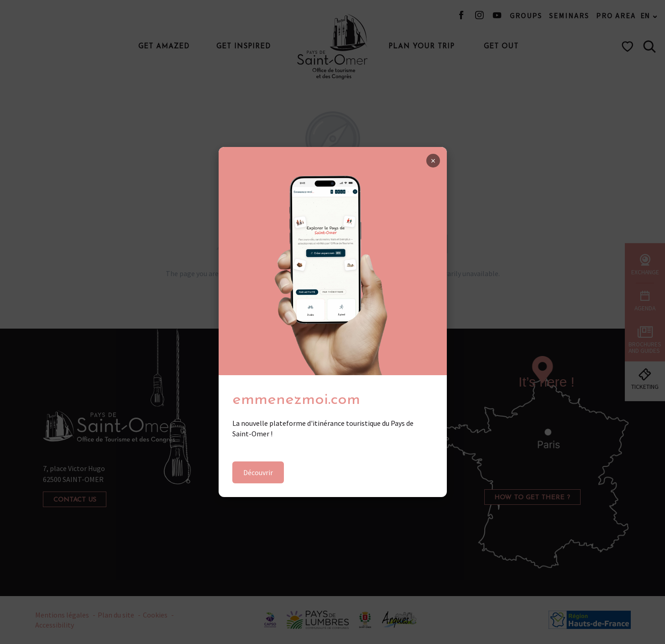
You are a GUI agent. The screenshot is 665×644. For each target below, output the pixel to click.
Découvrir (258, 472)
